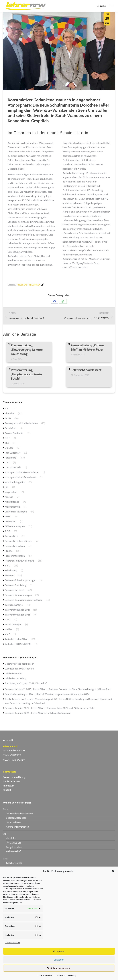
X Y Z (7, 634)
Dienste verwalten (12, 943)
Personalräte (11, 536)
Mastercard (11, 522)
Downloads (14, 842)
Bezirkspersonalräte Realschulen (21, 423)
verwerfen (59, 960)
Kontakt (9, 497)
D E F (7, 438)
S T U (8, 566)
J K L (7, 487)
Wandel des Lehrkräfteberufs (20, 669)
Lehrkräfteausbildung (16, 679)
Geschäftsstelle (13, 468)
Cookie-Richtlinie (45, 975)
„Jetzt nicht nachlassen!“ (86, 370)
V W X (8, 620)
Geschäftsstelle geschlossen (20, 664)
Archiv (8, 418)
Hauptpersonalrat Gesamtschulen (22, 472)
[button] (113, 871)
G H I (7, 463)
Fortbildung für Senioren (59, 713)
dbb (7, 443)
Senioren (9, 575)
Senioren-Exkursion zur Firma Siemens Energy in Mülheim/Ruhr (80, 689)
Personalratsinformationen (18, 541)
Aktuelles (10, 414)
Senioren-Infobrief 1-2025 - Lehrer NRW (25, 689)
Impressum (9, 786)
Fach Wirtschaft (13, 453)
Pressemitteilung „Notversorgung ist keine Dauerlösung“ (27, 350)
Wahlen (9, 629)
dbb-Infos (11, 838)
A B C (7, 409)
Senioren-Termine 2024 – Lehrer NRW (24, 708)
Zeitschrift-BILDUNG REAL (18, 644)
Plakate (9, 551)
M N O (8, 517)
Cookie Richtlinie (11, 782)
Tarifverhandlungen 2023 (18, 615)
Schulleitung (11, 571)
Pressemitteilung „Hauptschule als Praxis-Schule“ (27, 374)
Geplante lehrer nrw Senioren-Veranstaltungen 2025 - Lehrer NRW (38, 699)
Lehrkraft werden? (14, 674)
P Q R (8, 531)
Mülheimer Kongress (15, 526)
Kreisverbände (12, 502)
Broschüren (11, 428)
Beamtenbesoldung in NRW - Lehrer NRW (26, 694)
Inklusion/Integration (15, 482)
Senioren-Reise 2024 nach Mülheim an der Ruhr (70, 708)
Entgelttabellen (14, 847)
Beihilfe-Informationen (20, 813)
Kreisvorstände (12, 507)
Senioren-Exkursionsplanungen (21, 580)
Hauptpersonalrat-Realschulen (20, 477)
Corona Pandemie (14, 433)
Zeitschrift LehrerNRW (16, 639)
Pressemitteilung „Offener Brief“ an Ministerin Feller (88, 347)
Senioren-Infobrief (14, 590)
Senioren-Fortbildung (16, 585)
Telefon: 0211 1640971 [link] (14, 760)
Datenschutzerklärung (66, 975)
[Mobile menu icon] (112, 6)
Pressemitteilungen (29, 285)
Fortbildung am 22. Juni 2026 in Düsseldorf (26, 683)
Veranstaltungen (13, 625)
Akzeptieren (59, 951)
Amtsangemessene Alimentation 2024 (70, 694)
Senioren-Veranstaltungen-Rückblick (23, 600)
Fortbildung (11, 458)
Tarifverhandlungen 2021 (17, 610)
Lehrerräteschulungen (16, 512)
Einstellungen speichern (59, 968)
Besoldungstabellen (16, 818)
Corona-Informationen (18, 827)
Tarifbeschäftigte (14, 605)
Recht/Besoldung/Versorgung (20, 561)
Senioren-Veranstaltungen (18, 595)
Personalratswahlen (15, 546)
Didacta (9, 448)
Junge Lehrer (11, 492)
